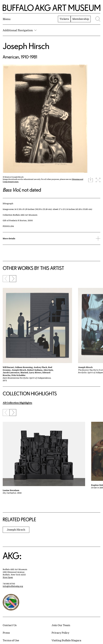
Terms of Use (11, 640)
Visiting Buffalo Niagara (66, 640)
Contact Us (10, 625)
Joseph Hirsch (26, 46)
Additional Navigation (20, 30)
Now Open (8, 577)
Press (6, 633)
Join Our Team (61, 625)
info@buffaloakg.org (13, 586)
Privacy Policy (60, 633)
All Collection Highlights (17, 403)
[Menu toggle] (7, 19)
